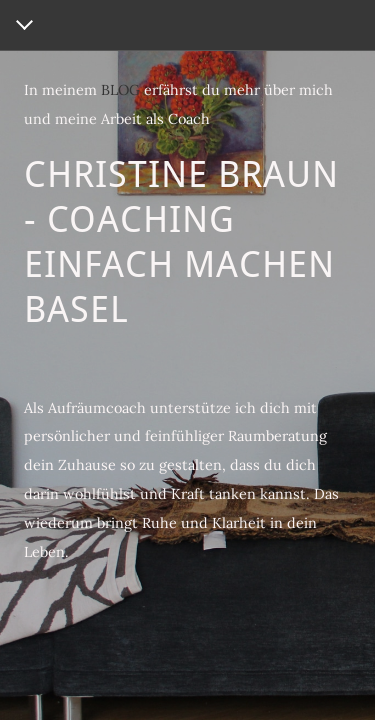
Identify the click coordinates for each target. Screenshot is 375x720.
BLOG (120, 90)
